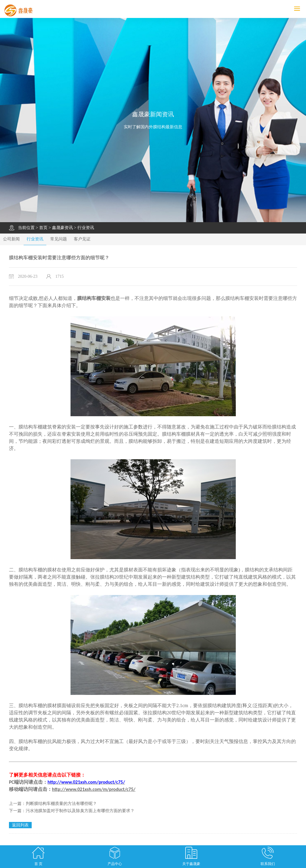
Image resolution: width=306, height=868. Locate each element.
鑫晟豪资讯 (62, 228)
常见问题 (59, 239)
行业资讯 (86, 228)
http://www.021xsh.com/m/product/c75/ (94, 789)
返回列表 (20, 825)
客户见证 (82, 239)
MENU (300, 9)
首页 (43, 228)
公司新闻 (11, 239)
